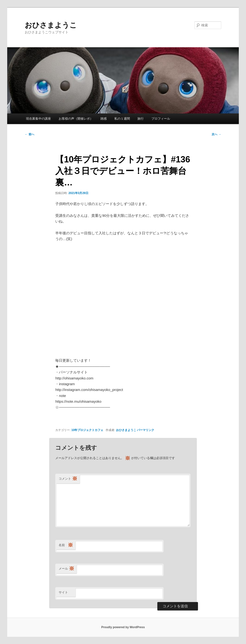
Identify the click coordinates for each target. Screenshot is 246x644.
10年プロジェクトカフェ (87, 430)
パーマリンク (146, 430)
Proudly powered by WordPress (123, 627)
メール (66, 569)
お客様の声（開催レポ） (76, 119)
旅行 (141, 119)
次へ (216, 134)
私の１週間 (122, 119)
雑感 (104, 119)
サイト (63, 592)
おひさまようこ (51, 25)
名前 (66, 545)
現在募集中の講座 (38, 119)
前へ (29, 134)
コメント (68, 479)
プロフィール (161, 119)
